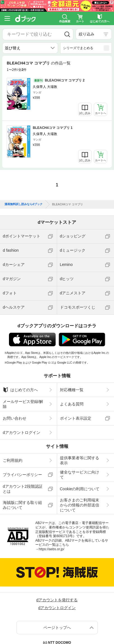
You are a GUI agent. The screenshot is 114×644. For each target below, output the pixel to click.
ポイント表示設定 (76, 418)
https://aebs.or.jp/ (51, 549)
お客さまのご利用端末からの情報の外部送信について (80, 505)
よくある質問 (72, 404)
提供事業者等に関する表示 (80, 460)
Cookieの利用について (80, 489)
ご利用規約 (13, 460)
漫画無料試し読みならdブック (24, 204)
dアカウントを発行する (57, 600)
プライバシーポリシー (22, 475)
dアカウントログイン (22, 432)
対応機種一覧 (72, 390)
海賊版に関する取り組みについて (22, 505)
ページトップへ (57, 628)
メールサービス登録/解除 (23, 404)
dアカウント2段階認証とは (23, 489)
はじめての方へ (20, 390)
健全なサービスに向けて (80, 475)
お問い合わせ (15, 418)
